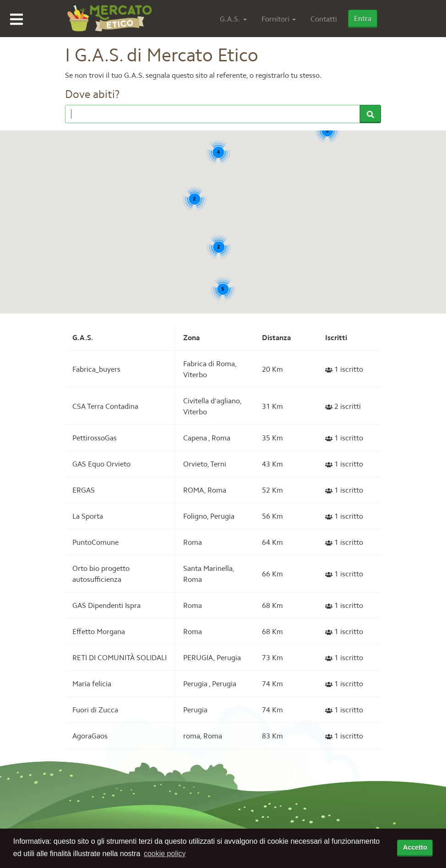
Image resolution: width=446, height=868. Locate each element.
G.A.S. (230, 19)
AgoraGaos (90, 736)
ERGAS (84, 490)
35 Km (272, 438)
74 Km (272, 684)
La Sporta (88, 516)
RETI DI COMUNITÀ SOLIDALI (120, 657)
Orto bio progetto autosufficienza (101, 574)
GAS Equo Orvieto (101, 464)
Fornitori (275, 19)
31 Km (272, 406)
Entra (363, 18)
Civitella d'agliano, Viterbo (212, 406)
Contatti (324, 19)
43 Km (272, 464)
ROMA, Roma (205, 490)
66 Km (272, 574)
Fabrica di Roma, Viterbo (210, 369)
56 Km (272, 516)
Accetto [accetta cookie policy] (415, 847)
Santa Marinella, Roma (209, 574)
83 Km (272, 736)
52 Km (272, 490)
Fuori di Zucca (95, 710)
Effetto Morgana (99, 631)
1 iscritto (344, 369)
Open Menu (16, 19)
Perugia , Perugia (210, 684)
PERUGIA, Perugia (212, 657)
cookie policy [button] (165, 854)
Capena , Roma (207, 438)
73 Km (272, 657)
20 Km (272, 369)
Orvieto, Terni (205, 464)
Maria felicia (92, 684)
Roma (193, 542)
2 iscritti (343, 406)
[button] (407, 252)
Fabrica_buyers (96, 369)
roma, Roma (203, 736)
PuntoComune (95, 542)
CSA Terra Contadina (105, 406)
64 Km (272, 542)
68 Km (272, 605)
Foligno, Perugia (209, 516)
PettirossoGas (95, 438)
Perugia (195, 710)
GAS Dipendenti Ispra (106, 605)
